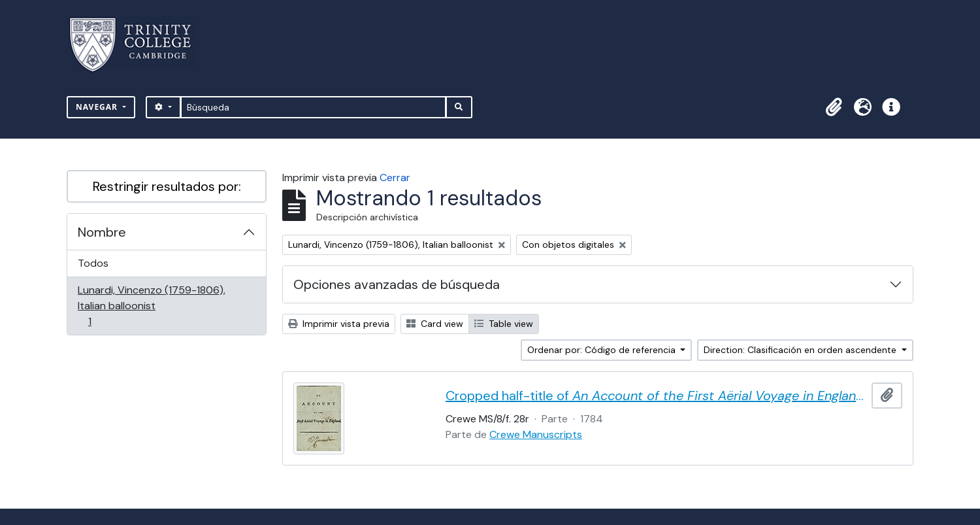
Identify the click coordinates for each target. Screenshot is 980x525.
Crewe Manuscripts (536, 434)
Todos (93, 263)
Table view (504, 324)
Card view (435, 324)
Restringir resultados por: (167, 186)
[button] (834, 107)
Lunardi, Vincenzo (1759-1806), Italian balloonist (151, 306)
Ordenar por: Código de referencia (603, 350)
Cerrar (395, 178)
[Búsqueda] (313, 107)
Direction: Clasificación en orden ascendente (801, 350)
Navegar (98, 107)
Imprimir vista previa (339, 324)
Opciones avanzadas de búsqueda (397, 284)
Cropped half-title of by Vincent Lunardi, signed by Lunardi (656, 396)
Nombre (102, 232)
